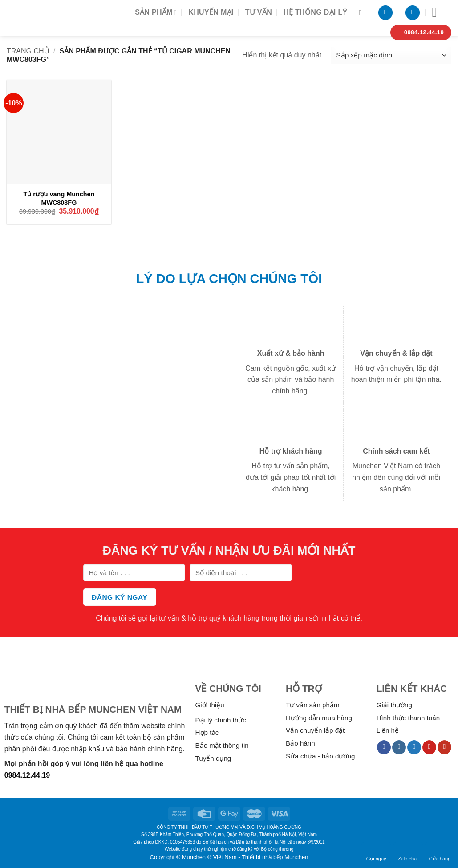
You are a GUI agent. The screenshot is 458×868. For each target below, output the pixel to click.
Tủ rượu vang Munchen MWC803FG (59, 198)
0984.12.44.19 (27, 775)
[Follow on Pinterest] (429, 747)
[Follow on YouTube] (444, 747)
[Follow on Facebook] (384, 747)
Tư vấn (259, 12)
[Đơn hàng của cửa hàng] (391, 55)
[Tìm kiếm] (362, 13)
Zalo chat (408, 853)
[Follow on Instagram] (399, 747)
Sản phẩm (156, 13)
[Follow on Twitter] (414, 747)
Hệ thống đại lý (315, 12)
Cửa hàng (440, 853)
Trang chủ (28, 51)
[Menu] (439, 12)
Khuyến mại (211, 12)
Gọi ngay (376, 853)
